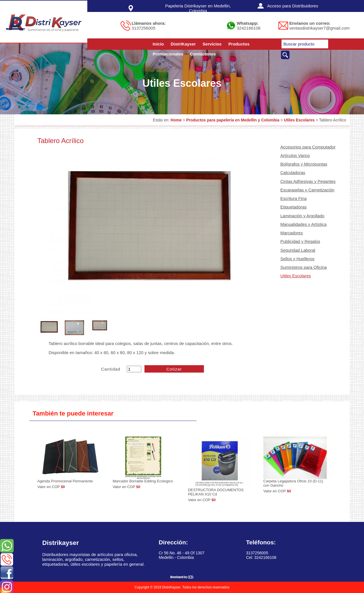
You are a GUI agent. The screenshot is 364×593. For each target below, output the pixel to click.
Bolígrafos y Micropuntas (304, 164)
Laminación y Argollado (302, 216)
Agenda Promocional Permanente (65, 481)
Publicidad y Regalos (300, 241)
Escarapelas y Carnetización (307, 190)
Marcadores (292, 233)
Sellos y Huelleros (297, 259)
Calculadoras (293, 172)
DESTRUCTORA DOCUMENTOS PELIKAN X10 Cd (216, 492)
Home (176, 120)
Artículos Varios (295, 155)
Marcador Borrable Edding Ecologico (143, 481)
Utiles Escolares (299, 120)
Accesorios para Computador (308, 147)
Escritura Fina (294, 198)
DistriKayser (183, 44)
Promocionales (168, 54)
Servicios (212, 44)
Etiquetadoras (294, 207)
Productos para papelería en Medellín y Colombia (233, 120)
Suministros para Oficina (304, 267)
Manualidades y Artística (304, 224)
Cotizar (174, 369)
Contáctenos (203, 54)
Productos (239, 44)
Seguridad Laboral (298, 250)
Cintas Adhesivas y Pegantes (308, 181)
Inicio (158, 44)
